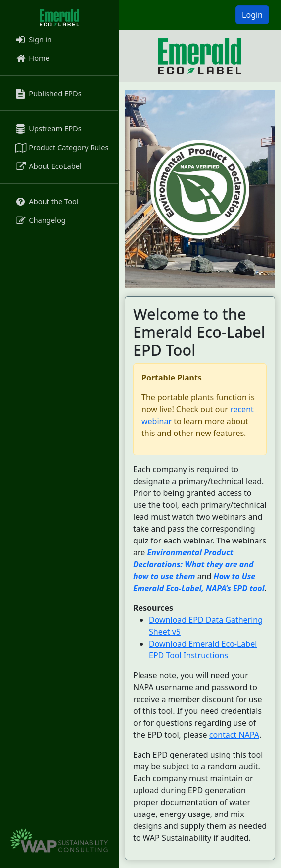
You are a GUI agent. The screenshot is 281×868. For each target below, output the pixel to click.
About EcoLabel (48, 166)
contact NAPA (234, 735)
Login (252, 15)
